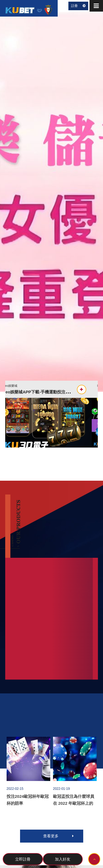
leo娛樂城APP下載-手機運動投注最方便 (48, 392)
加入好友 (63, 859)
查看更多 (58, 836)
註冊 (78, 6)
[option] (51, 202)
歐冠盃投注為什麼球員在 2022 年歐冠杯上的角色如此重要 (74, 803)
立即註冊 (23, 859)
